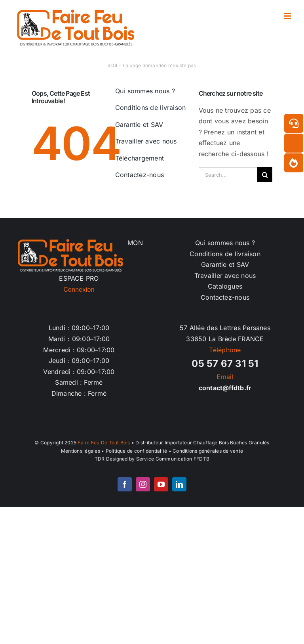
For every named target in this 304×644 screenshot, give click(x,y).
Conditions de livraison (225, 254)
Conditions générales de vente (208, 451)
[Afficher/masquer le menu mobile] (288, 16)
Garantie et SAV (225, 264)
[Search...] (228, 175)
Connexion (79, 290)
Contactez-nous (225, 297)
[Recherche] (265, 175)
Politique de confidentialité (137, 451)
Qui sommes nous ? (225, 243)
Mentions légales (81, 451)
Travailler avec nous (225, 276)
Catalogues (225, 286)
